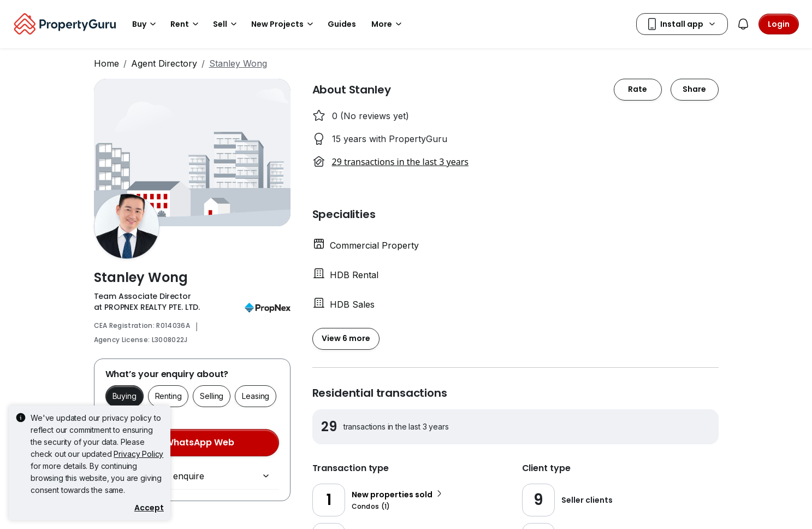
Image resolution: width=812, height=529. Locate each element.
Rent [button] (186, 24)
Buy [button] (146, 24)
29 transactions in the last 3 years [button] (400, 162)
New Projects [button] (284, 24)
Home (106, 63)
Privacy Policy (138, 454)
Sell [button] (227, 24)
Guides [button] (342, 24)
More (388, 24)
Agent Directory (164, 63)
